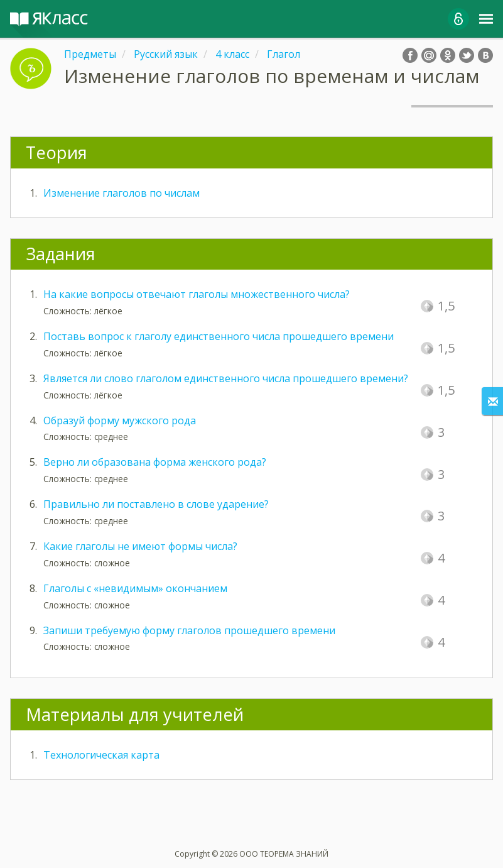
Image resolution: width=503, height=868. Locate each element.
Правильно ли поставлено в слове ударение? (156, 504)
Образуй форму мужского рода (120, 420)
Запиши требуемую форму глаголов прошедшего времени (189, 630)
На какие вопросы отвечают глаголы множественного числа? (197, 294)
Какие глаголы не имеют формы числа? (140, 546)
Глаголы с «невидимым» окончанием (135, 588)
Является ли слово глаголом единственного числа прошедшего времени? (226, 378)
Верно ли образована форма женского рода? (155, 462)
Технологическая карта (101, 755)
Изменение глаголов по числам (122, 193)
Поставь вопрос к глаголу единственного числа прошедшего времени (219, 336)
